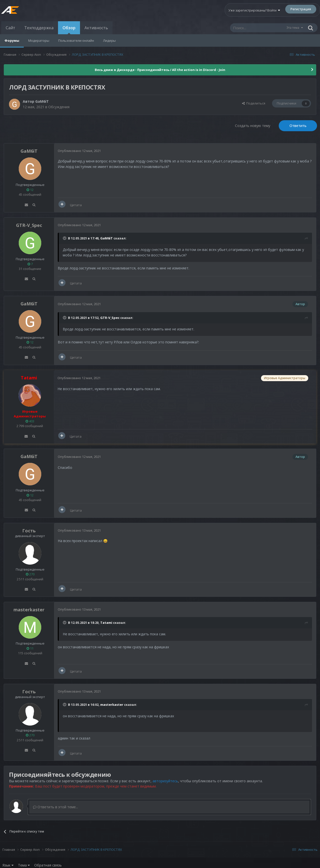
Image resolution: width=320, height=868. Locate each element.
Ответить (298, 126)
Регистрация (301, 9)
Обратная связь (48, 865)
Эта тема (293, 28)
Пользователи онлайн (76, 40)
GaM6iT (42, 101)
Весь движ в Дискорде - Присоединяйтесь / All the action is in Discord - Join (160, 70)
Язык (8, 865)
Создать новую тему (253, 126)
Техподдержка (39, 28)
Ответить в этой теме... (55, 807)
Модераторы (39, 40)
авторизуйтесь (165, 781)
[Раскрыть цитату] (65, 238)
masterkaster (29, 610)
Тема (24, 865)
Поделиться (254, 103)
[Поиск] (258, 28)
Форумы (12, 40)
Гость (29, 531)
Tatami (106, 623)
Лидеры (109, 40)
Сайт (10, 28)
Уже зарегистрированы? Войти (254, 10)
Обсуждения (59, 107)
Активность (96, 28)
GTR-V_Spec (29, 225)
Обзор (69, 30)
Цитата (76, 205)
